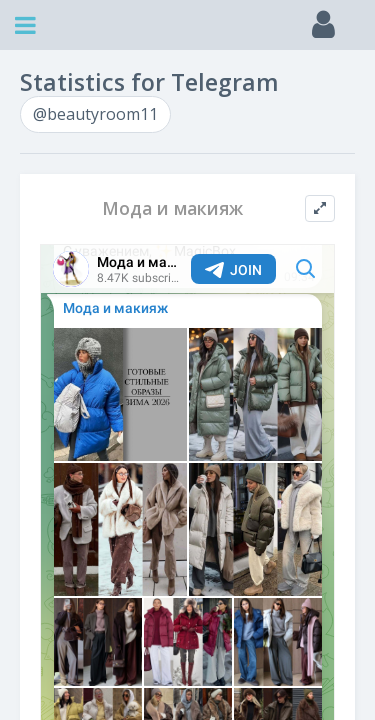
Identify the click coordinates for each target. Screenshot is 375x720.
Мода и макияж (172, 208)
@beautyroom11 (95, 114)
